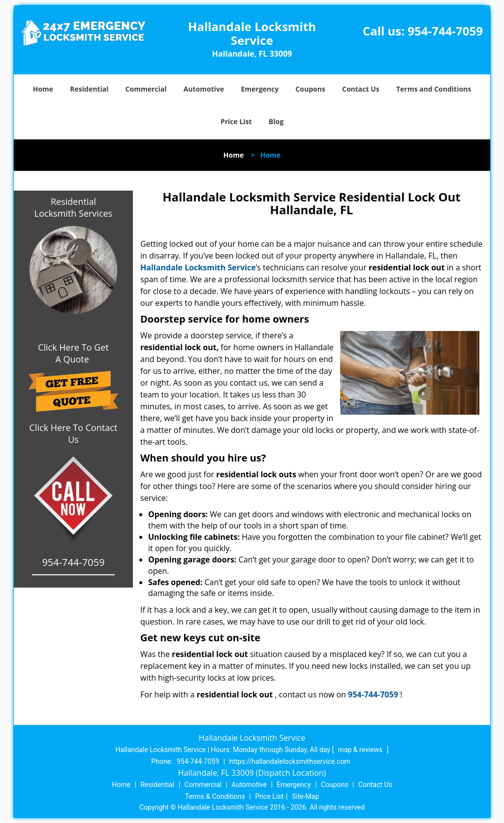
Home (43, 89)
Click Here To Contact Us (74, 433)
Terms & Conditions (215, 796)
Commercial (146, 89)
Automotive (204, 89)
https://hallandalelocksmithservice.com (290, 761)
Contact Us (361, 89)
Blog (276, 121)
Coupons (310, 89)
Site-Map (305, 796)
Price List (236, 121)
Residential (89, 89)
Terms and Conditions (434, 89)
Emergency (260, 89)
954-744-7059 (445, 31)
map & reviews (361, 750)
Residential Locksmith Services (73, 207)
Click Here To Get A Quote (73, 353)
